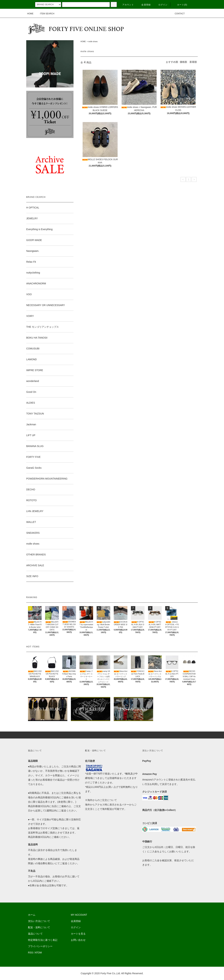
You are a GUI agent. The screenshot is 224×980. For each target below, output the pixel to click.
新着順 (193, 62)
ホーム (32, 915)
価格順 (183, 62)
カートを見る (78, 934)
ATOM (38, 953)
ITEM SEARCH (45, 14)
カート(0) (180, 5)
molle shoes (93, 42)
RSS (31, 953)
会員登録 (144, 5)
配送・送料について (39, 927)
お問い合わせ (78, 940)
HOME (30, 14)
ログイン (161, 5)
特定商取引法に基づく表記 (43, 940)
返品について (35, 934)
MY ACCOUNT (79, 915)
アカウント (126, 5)
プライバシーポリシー (40, 946)
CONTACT (178, 14)
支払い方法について (39, 921)
